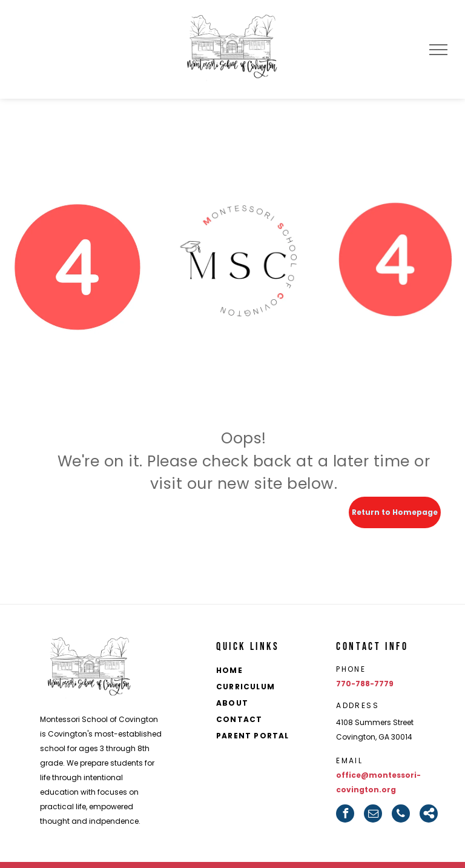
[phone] (401, 813)
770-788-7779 (365, 684)
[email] (373, 813)
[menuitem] (269, 671)
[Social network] (429, 813)
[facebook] (345, 813)
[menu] (438, 50)
